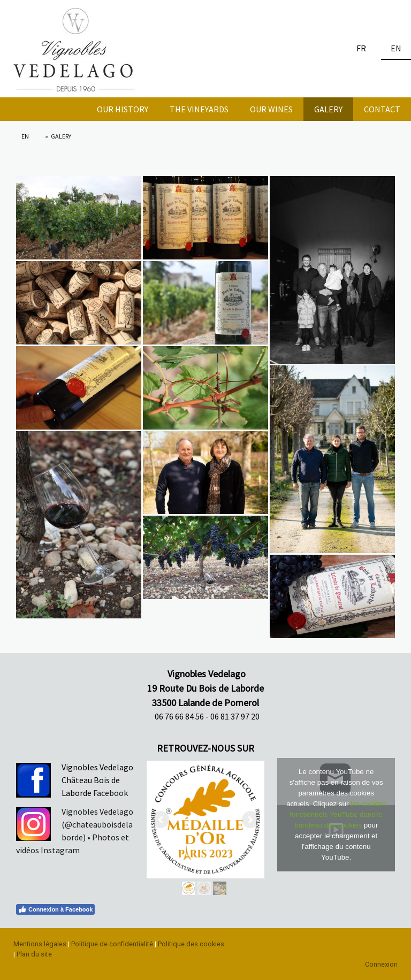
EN (396, 48)
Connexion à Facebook (55, 909)
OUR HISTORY (123, 109)
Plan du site (34, 954)
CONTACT (382, 109)
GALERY (328, 109)
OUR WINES (271, 109)
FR (361, 48)
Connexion (381, 964)
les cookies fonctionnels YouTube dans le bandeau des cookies (338, 814)
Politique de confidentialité (112, 944)
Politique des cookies (191, 944)
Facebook (110, 793)
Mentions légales (40, 944)
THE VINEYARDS (199, 109)
